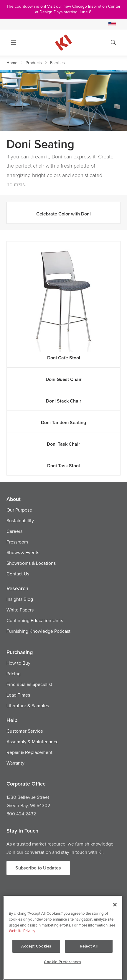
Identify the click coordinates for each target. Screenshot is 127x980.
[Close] (115, 905)
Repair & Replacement (29, 752)
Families (57, 63)
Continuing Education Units (35, 620)
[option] (63, 100)
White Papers (20, 610)
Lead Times (18, 695)
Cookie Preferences (63, 962)
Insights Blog (20, 599)
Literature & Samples (28, 705)
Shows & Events (23, 552)
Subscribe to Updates (38, 868)
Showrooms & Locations (31, 563)
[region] (63, 938)
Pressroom (17, 542)
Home (12, 63)
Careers (14, 531)
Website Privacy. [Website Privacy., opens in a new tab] (22, 931)
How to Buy (18, 663)
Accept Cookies (37, 946)
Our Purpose (19, 510)
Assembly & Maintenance (33, 742)
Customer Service (25, 731)
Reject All (89, 946)
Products (34, 63)
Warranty (15, 763)
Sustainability (20, 520)
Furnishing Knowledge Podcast (38, 631)
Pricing (14, 674)
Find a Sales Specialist (29, 684)
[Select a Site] (112, 24)
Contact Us (18, 574)
